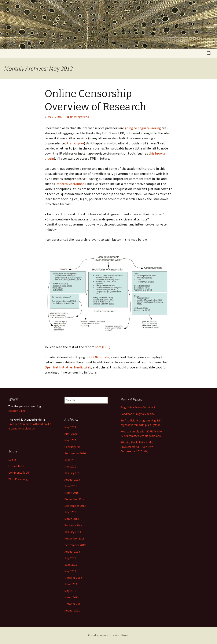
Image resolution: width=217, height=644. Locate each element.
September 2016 (75, 453)
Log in (12, 459)
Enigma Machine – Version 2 (138, 407)
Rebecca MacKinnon (70, 184)
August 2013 (72, 552)
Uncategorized (80, 117)
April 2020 (71, 434)
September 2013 (75, 545)
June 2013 (71, 565)
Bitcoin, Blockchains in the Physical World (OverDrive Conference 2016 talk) (137, 447)
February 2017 (73, 447)
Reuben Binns (17, 411)
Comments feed (19, 473)
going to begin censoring (143, 128)
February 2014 (73, 525)
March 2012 (72, 597)
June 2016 (71, 460)
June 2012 (71, 584)
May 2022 (70, 427)
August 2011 (72, 610)
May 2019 (70, 440)
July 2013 (70, 558)
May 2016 (70, 466)
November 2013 (74, 538)
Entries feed (16, 466)
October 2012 (73, 578)
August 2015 (72, 480)
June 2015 (71, 486)
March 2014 (72, 519)
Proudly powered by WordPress (108, 635)
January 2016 (73, 473)
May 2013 (70, 571)
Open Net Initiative (59, 367)
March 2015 (72, 493)
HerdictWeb (83, 367)
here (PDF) (102, 347)
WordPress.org (18, 479)
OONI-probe (100, 357)
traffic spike (76, 143)
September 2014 (75, 506)
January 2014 (73, 532)
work (17, 420)
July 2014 (70, 512)
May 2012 (70, 591)
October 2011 (73, 604)
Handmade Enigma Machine (138, 414)
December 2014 (74, 499)
